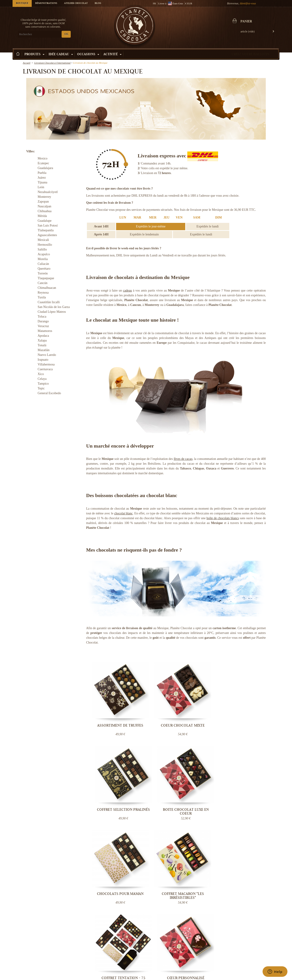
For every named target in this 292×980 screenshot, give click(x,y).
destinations (115, 850)
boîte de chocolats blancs (223, 518)
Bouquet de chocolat (208, 954)
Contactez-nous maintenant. (248, 851)
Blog (98, 3)
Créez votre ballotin (250, 55)
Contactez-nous (115, 964)
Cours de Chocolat (162, 945)
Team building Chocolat (165, 941)
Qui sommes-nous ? (117, 936)
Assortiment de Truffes (113, 712)
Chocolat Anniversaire (254, 959)
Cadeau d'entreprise (253, 964)
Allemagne (102, 843)
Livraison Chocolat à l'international (52, 63)
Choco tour (158, 950)
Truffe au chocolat (207, 945)
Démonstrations (46, 3)
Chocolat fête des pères (254, 954)
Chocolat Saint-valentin (255, 936)
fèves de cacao (183, 459)
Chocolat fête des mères (255, 950)
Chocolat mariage (207, 959)
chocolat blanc (123, 513)
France (121, 839)
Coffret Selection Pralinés (205, 712)
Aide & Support (115, 959)
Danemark (102, 847)
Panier (246, 22)
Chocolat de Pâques (253, 945)
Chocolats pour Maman (113, 783)
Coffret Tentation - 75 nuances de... (205, 783)
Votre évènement (160, 954)
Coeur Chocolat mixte (159, 712)
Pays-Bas (113, 843)
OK (66, 34)
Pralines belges (205, 941)
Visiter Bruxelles (160, 959)
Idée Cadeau (61, 55)
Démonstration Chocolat (165, 936)
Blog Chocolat (115, 954)
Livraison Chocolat (117, 941)
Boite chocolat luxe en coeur (251, 712)
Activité (112, 55)
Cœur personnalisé (251, 781)
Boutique (22, 3)
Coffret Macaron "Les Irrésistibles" (159, 783)
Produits (34, 55)
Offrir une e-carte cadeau (211, 964)
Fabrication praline (162, 964)
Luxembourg (125, 843)
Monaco (113, 847)
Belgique (131, 839)
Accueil (27, 63)
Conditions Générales (119, 950)
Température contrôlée (119, 945)
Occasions (88, 55)
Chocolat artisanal (207, 936)
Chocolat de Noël (251, 941)
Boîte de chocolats (207, 950)
